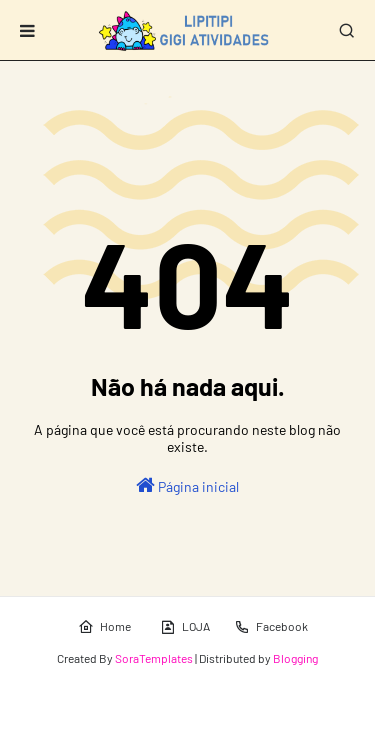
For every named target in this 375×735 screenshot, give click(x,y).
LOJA (185, 627)
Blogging (295, 658)
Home (104, 627)
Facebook (271, 627)
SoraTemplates (154, 658)
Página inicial (187, 485)
